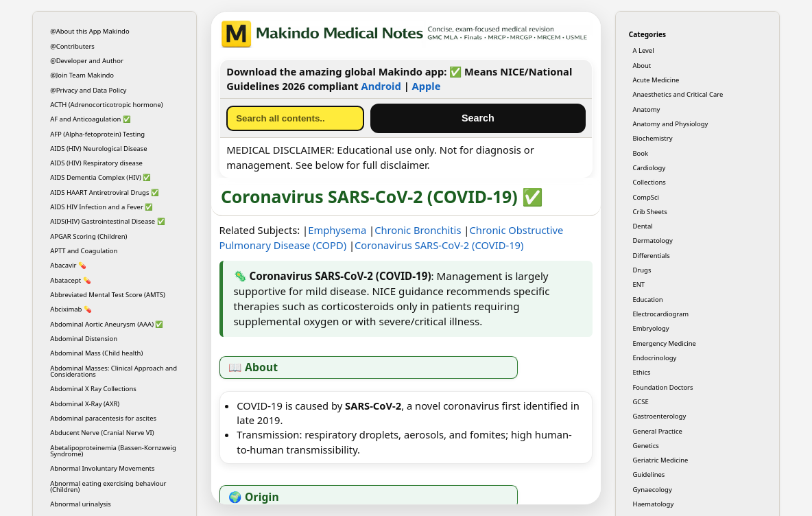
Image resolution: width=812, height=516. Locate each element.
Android (381, 86)
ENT (638, 284)
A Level (643, 50)
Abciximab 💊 (71, 309)
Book (640, 153)
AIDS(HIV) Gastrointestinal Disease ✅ (107, 221)
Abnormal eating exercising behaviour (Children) (108, 486)
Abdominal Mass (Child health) (96, 353)
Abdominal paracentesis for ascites (103, 418)
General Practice (657, 431)
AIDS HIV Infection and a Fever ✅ (101, 207)
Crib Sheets (649, 212)
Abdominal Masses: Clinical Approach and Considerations (114, 371)
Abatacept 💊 (71, 280)
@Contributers (72, 46)
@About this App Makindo (90, 31)
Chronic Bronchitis (418, 230)
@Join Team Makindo (82, 75)
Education (647, 300)
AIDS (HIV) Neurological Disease (98, 149)
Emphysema (337, 230)
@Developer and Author (87, 61)
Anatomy (646, 109)
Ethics (641, 372)
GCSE (640, 402)
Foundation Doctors (662, 387)
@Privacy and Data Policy (88, 90)
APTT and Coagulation (84, 251)
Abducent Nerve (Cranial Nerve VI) (102, 433)
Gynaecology (652, 490)
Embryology (650, 328)
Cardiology (649, 168)
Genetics (645, 446)
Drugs (642, 270)
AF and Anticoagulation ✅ (91, 119)
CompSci (646, 197)
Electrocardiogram (660, 314)
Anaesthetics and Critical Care (678, 94)
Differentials (651, 256)
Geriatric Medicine (660, 460)
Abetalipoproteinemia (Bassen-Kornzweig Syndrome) (113, 451)
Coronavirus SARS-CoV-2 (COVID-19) (439, 245)
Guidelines (648, 474)
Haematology (653, 504)
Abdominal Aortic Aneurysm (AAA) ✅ (107, 324)
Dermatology (652, 241)
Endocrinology (654, 358)
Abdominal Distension (84, 339)
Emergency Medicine (664, 343)
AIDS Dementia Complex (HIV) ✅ (100, 177)
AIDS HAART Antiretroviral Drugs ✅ (105, 192)
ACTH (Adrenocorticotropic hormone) (107, 105)
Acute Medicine (656, 80)
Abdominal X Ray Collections (93, 389)
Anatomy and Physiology (670, 124)
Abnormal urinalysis (81, 504)
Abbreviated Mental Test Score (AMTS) (108, 295)
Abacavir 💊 (68, 265)
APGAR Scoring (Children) (88, 236)
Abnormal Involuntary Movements (102, 468)
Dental (642, 226)
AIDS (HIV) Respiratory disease (96, 163)
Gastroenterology (659, 416)
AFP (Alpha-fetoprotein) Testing (97, 134)
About (642, 66)
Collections (649, 182)
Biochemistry (652, 138)
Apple (427, 86)
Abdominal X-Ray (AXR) (85, 404)
